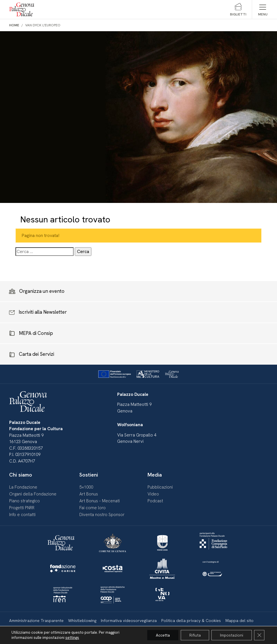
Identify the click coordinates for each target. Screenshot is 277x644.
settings (72, 638)
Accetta (163, 635)
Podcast (155, 501)
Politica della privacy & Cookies (191, 621)
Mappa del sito (239, 621)
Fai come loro (93, 508)
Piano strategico (24, 501)
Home (14, 25)
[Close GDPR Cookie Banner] (259, 635)
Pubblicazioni (160, 487)
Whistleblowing (82, 621)
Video (153, 494)
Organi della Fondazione (33, 494)
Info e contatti (22, 515)
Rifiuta (195, 635)
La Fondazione (23, 487)
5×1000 (86, 487)
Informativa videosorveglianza (129, 621)
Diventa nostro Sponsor (102, 515)
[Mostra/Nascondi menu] (263, 9)
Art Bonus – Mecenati (100, 501)
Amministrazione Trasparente (36, 621)
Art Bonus (89, 494)
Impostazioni (232, 635)
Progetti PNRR (22, 508)
